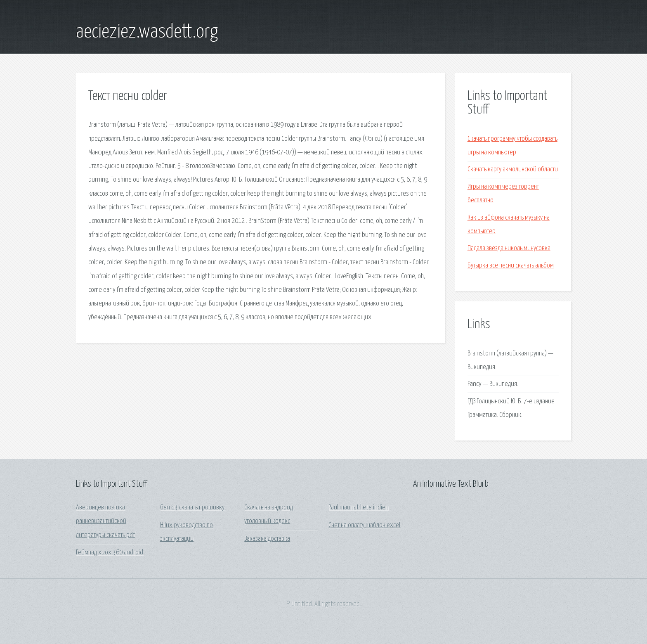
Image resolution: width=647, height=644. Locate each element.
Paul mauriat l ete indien (359, 508)
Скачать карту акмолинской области (513, 169)
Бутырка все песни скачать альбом (511, 266)
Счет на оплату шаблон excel (364, 525)
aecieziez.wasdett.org (147, 32)
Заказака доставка (267, 539)
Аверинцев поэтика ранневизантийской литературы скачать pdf (105, 521)
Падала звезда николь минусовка (509, 248)
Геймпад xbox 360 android (110, 553)
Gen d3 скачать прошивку (192, 508)
